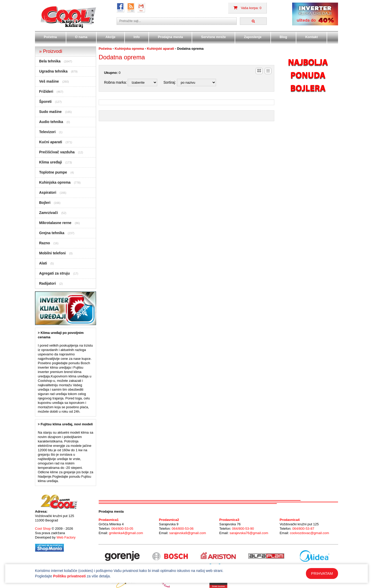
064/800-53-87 (303, 529)
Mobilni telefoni (52, 253)
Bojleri (45, 203)
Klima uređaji (51, 162)
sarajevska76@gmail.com (249, 533)
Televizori (47, 132)
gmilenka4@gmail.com (126, 533)
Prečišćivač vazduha (57, 152)
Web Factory (66, 537)
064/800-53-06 (183, 529)
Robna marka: (116, 82)
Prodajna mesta (170, 37)
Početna (50, 37)
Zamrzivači (48, 213)
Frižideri (46, 91)
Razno (45, 243)
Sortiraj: (170, 82)
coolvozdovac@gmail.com (309, 533)
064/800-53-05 (122, 529)
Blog (284, 37)
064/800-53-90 (243, 529)
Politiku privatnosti (69, 576)
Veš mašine (49, 81)
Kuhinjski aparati (160, 49)
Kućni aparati (51, 142)
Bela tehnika (50, 61)
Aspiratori (48, 192)
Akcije (110, 37)
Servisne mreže (213, 37)
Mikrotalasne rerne (55, 223)
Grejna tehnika (52, 233)
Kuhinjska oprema (55, 182)
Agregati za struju (54, 273)
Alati (43, 263)
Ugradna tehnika (53, 71)
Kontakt (311, 37)
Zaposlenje (253, 37)
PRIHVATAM (322, 573)
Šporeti (45, 102)
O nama (81, 37)
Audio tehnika (51, 122)
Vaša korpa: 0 (247, 8)
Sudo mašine (50, 112)
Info (137, 37)
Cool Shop (43, 529)
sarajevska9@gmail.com (188, 533)
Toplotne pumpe (53, 172)
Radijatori (48, 283)
